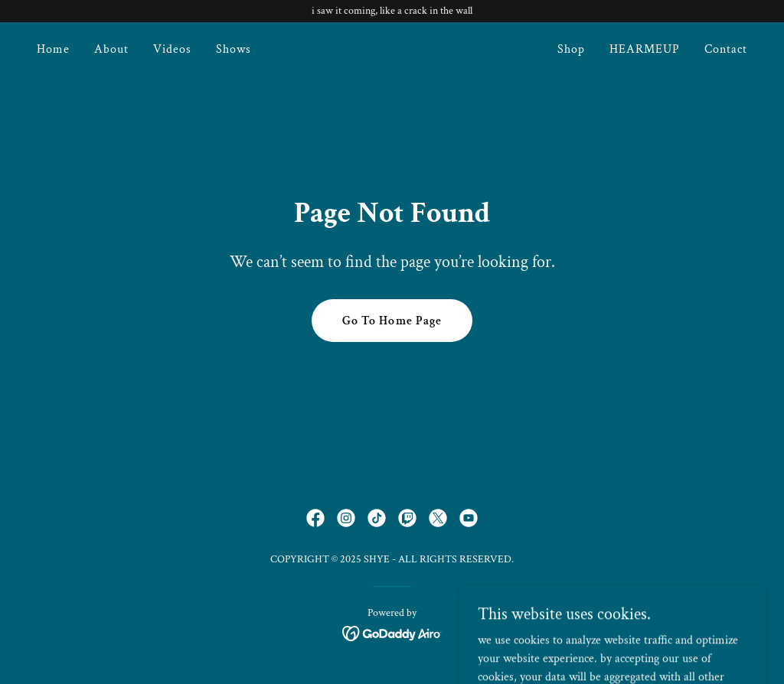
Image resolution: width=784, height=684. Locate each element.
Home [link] (53, 49)
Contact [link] (726, 49)
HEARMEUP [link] (645, 49)
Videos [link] (172, 49)
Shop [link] (571, 49)
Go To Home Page (392, 321)
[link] (392, 50)
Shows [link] (234, 49)
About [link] (111, 49)
